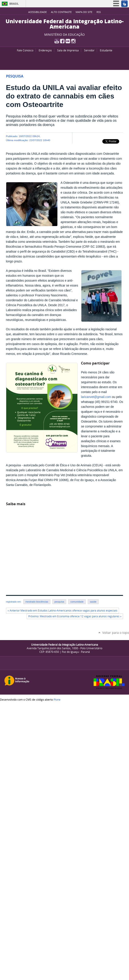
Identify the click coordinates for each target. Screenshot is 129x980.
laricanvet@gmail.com (96, 397)
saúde (93, 602)
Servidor (89, 50)
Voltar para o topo (116, 633)
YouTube (57, 41)
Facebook (62, 41)
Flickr (68, 41)
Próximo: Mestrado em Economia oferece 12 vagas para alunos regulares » (75, 616)
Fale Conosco (25, 50)
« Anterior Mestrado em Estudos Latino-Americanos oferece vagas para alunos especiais (62, 610)
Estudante (106, 50)
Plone (57, 699)
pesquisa (59, 602)
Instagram (73, 41)
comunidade (77, 602)
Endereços (45, 50)
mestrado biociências (37, 602)
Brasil (14, 4)
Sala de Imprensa (68, 50)
